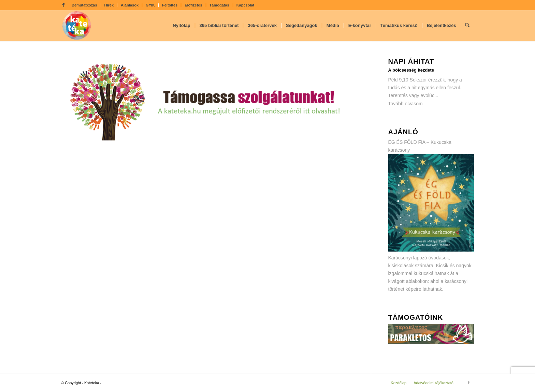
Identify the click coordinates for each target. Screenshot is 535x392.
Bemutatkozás (84, 5)
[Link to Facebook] (63, 5)
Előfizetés (193, 5)
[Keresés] (467, 26)
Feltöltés (170, 5)
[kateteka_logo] (77, 26)
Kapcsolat (245, 5)
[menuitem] (85, 5)
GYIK (150, 5)
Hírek (109, 5)
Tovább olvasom (406, 104)
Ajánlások (130, 5)
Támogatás (219, 5)
